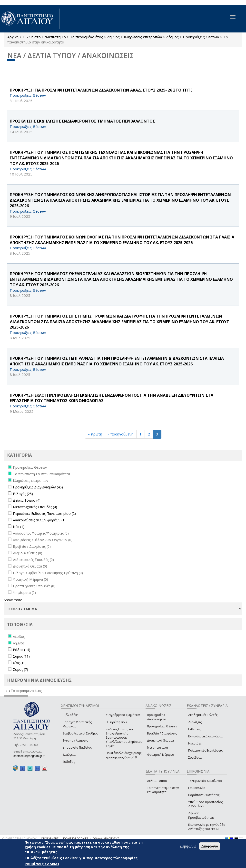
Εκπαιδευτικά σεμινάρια (205, 736)
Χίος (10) (20, 663)
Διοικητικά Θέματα (160, 740)
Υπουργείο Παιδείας (77, 748)
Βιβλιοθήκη (71, 715)
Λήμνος (113, 37)
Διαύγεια (69, 755)
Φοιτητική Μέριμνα (161, 755)
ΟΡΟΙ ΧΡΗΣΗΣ (50, 838)
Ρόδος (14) (22, 650)
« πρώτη (95, 434)
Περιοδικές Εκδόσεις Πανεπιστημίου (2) (44, 513)
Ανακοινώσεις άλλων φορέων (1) (39, 520)
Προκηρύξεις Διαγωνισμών (156, 717)
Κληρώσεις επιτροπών (143, 37)
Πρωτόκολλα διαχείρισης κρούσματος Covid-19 (124, 755)
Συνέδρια (195, 758)
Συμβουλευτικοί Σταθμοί (80, 733)
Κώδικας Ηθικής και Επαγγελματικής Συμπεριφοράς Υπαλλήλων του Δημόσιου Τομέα (124, 738)
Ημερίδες (195, 743)
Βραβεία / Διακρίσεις (162, 733)
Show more (13, 600)
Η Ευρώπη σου (116, 722)
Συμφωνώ (188, 846)
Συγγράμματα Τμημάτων (123, 715)
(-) (9, 691)
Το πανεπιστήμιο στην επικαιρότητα (163, 790)
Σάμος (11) (21, 656)
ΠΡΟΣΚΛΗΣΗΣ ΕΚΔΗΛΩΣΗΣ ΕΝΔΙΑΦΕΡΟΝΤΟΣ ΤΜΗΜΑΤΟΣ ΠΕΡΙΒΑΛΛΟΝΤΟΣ (82, 121)
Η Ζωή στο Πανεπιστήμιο (44, 37)
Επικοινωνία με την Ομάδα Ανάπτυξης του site (207, 827)
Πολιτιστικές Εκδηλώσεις (205, 750)
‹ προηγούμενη (121, 434)
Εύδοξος (69, 762)
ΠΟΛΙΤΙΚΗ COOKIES (76, 838)
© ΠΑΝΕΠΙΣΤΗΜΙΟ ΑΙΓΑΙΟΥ (20, 838)
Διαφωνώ (210, 846)
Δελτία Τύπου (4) (27, 500)
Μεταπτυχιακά (157, 748)
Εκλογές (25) (23, 494)
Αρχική (13, 37)
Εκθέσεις (194, 729)
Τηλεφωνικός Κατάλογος (205, 781)
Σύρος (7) (20, 669)
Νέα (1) (19, 527)
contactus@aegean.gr (29, 756)
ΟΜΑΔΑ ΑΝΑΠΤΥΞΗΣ (106, 838)
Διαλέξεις (195, 722)
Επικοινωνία (197, 788)
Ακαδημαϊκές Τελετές (203, 715)
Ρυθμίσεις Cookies (42, 864)
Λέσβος (172, 37)
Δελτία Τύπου (157, 781)
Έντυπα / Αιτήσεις (75, 740)
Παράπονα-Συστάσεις (204, 795)
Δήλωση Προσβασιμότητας (201, 815)
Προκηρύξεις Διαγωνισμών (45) (38, 487)
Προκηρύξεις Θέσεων (201, 37)
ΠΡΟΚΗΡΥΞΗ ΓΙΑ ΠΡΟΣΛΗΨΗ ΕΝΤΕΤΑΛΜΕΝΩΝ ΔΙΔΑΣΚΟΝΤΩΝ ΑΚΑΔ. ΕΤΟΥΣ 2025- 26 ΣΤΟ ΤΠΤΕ (101, 90)
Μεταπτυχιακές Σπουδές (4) (35, 507)
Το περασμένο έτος (87, 37)
